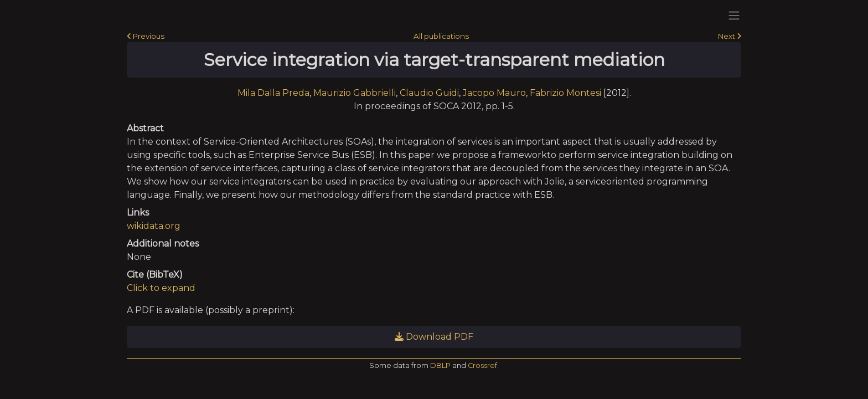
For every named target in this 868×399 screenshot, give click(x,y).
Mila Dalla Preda (273, 93)
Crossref (482, 365)
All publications (441, 36)
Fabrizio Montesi (565, 93)
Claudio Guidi (429, 93)
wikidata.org (154, 226)
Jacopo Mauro (494, 93)
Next (730, 36)
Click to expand (161, 288)
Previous (146, 36)
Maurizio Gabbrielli (355, 93)
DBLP (440, 365)
